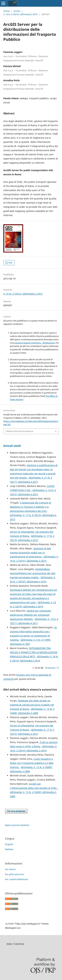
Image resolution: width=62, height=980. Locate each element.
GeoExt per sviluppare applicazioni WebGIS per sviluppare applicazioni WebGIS (31, 615)
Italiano (9, 849)
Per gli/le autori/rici (14, 874)
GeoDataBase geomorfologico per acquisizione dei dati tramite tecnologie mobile (33, 573)
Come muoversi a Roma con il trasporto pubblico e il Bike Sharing (32, 763)
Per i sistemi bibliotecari (17, 879)
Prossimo (50, 668)
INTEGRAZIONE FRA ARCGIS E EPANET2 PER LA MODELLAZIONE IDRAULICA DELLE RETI (34, 652)
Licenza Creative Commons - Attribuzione (34, 343)
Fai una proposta (16, 811)
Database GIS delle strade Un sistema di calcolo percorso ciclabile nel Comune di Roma (32, 705)
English (9, 844)
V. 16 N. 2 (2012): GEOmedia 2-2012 (20, 14)
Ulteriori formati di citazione (19, 431)
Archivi (17, 11)
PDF (10, 263)
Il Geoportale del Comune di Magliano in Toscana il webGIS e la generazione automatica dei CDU (31, 507)
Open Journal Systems (17, 825)
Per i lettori (10, 869)
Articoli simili (12, 446)
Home (6, 11)
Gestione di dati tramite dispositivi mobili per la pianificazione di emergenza (30, 553)
